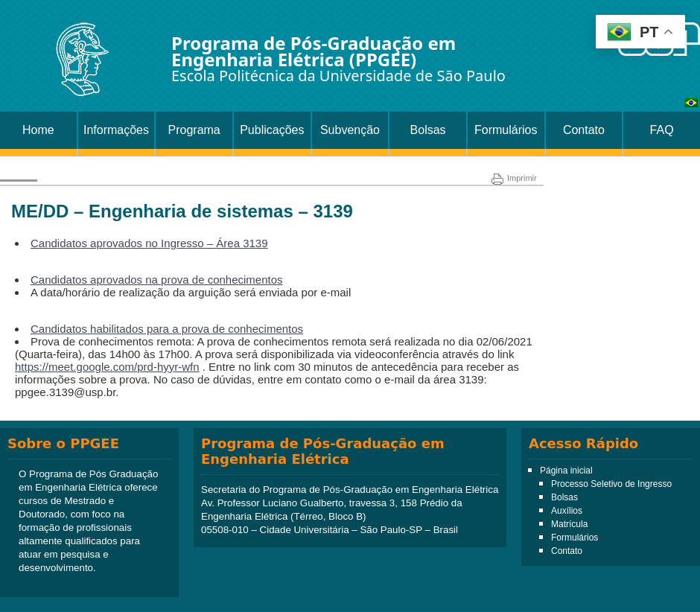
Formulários (506, 130)
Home (38, 130)
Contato (584, 130)
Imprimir (514, 178)
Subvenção (350, 130)
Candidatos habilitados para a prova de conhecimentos (167, 329)
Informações (116, 130)
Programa (194, 130)
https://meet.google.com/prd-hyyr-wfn (107, 367)
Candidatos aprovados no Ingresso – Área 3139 (149, 243)
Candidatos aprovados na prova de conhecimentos (157, 280)
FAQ (662, 130)
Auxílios (567, 511)
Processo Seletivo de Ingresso (611, 484)
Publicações (272, 130)
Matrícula (569, 524)
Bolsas (428, 130)
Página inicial (566, 471)
